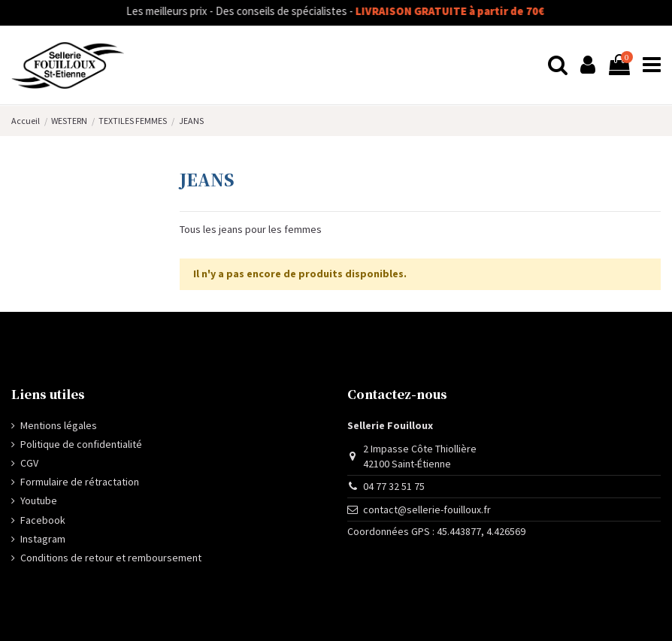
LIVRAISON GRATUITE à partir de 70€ (463, 11)
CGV (29, 463)
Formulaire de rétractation (80, 482)
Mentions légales (59, 425)
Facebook (43, 520)
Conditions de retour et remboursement (111, 558)
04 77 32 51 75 (394, 486)
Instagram (43, 539)
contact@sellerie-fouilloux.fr (427, 509)
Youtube (39, 500)
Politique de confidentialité (81, 444)
